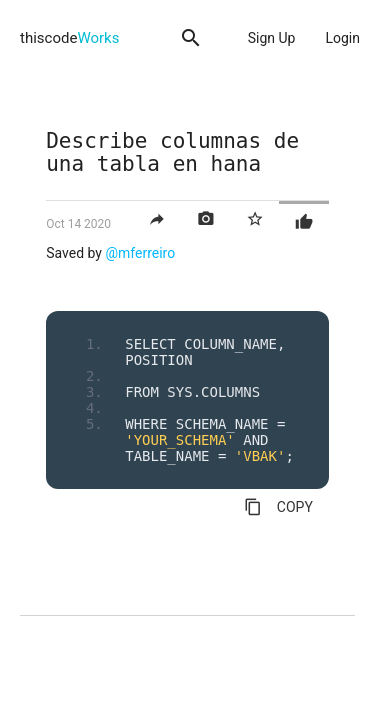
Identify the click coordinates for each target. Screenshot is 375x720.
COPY (278, 507)
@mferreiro (140, 253)
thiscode (69, 38)
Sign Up (272, 38)
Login (342, 38)
